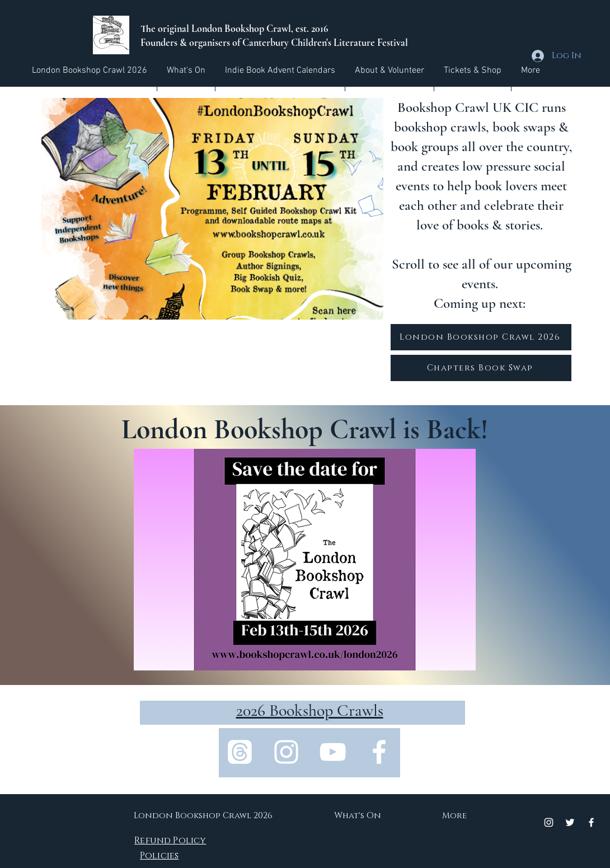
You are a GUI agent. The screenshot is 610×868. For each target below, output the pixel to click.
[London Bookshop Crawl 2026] (481, 337)
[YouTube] (333, 752)
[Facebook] (379, 752)
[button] (186, 71)
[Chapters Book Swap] (481, 368)
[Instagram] (286, 752)
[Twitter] (570, 822)
